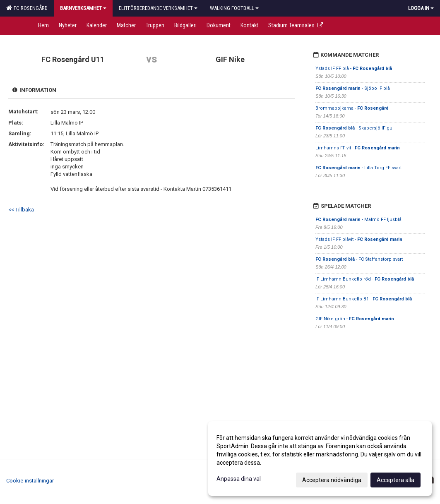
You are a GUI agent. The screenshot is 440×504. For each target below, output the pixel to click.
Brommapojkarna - (352, 108)
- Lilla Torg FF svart (358, 168)
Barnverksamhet (83, 8)
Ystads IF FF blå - (354, 68)
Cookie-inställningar (30, 481)
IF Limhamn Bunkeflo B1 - (364, 299)
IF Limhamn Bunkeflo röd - (365, 279)
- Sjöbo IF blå (353, 88)
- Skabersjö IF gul (355, 128)
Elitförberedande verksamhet (158, 8)
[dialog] (320, 458)
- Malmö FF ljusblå (358, 220)
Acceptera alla (396, 480)
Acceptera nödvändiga (332, 480)
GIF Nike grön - (355, 319)
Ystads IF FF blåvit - (359, 239)
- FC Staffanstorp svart (359, 259)
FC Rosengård (27, 8)
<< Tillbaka (21, 210)
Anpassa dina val (239, 479)
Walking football (234, 8)
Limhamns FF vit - (358, 148)
